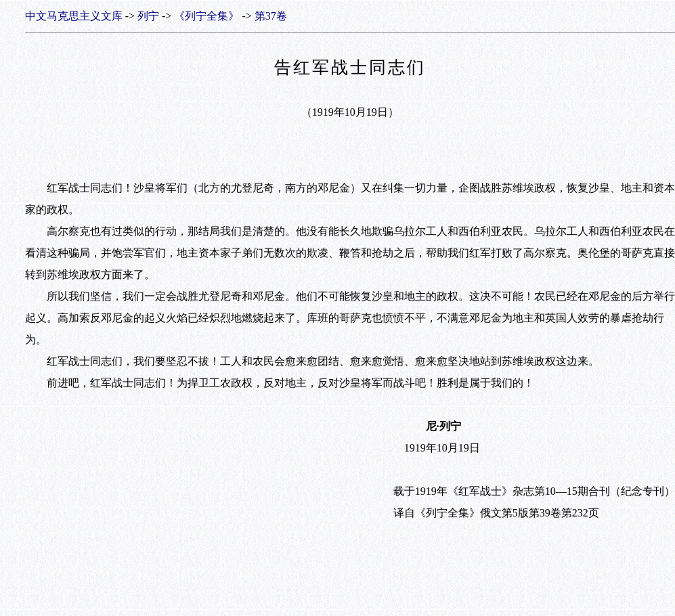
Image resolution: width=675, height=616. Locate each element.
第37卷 (271, 16)
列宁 (148, 16)
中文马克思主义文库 (74, 16)
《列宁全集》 (206, 16)
